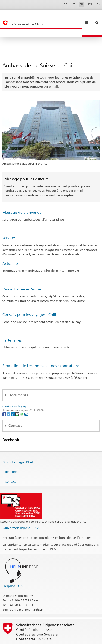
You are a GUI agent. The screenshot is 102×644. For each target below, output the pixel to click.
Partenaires (12, 325)
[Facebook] (5, 398)
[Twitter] (9, 398)
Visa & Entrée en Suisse (22, 274)
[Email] (26, 398)
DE (65, 4)
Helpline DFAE (14, 570)
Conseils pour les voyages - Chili (29, 299)
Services (9, 222)
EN (90, 4)
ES (98, 4)
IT (74, 4)
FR (81, 4)
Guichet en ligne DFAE (18, 447)
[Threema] (18, 398)
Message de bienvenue (22, 197)
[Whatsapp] (22, 398)
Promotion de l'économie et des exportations (41, 350)
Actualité (10, 248)
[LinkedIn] (13, 398)
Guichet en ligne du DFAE (22, 512)
